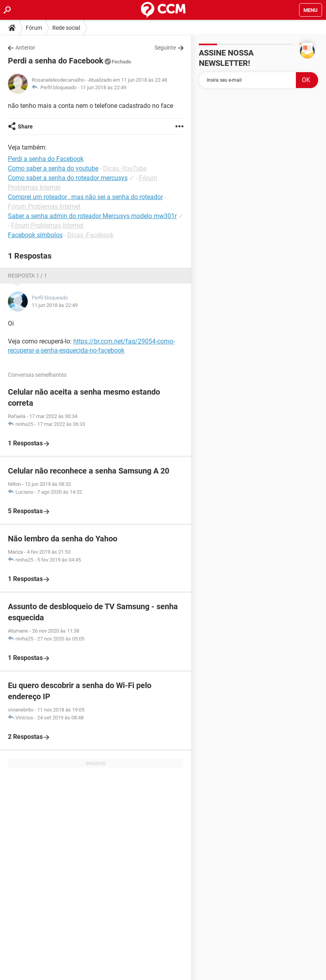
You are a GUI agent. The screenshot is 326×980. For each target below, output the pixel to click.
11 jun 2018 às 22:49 (103, 87)
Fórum (34, 28)
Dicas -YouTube (125, 168)
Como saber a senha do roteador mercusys (68, 178)
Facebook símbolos (35, 235)
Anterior (25, 48)
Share (25, 127)
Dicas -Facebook (91, 235)
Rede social (66, 28)
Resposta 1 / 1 (28, 276)
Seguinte (165, 48)
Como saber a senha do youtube (53, 168)
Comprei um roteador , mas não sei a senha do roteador (85, 197)
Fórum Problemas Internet (44, 206)
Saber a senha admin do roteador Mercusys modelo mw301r (92, 216)
